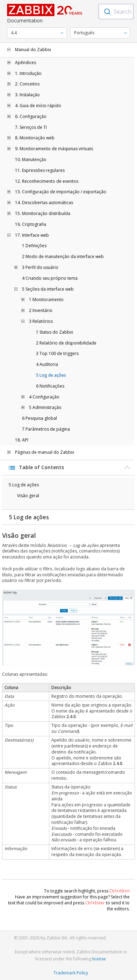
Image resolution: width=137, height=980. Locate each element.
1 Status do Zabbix (55, 332)
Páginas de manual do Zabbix (45, 452)
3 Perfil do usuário (40, 267)
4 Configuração (44, 397)
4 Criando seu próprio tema (50, 278)
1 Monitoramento (46, 300)
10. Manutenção (31, 160)
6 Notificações (50, 386)
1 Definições (34, 246)
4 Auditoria (47, 364)
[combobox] (116, 12)
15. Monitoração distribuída (43, 214)
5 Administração (45, 408)
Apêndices (26, 63)
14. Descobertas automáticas (44, 203)
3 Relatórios (41, 321)
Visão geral (28, 496)
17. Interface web (32, 235)
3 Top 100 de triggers (57, 354)
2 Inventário (41, 311)
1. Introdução (28, 74)
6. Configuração (31, 117)
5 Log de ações (51, 375)
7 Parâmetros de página (46, 429)
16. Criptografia (31, 224)
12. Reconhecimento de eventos (47, 181)
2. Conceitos (27, 84)
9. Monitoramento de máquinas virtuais (54, 149)
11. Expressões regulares (40, 171)
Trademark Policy (71, 973)
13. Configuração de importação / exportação (61, 192)
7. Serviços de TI (31, 127)
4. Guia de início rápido (38, 106)
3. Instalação (27, 95)
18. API (22, 440)
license (99, 959)
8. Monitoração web (35, 138)
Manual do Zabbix (33, 50)
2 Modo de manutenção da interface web (63, 257)
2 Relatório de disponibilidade (66, 343)
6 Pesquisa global (39, 418)
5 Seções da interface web (48, 289)
